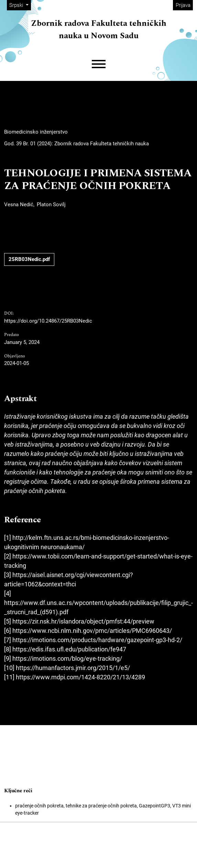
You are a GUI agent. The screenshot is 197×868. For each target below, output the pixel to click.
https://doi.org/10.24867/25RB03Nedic (48, 321)
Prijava (183, 5)
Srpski (20, 5)
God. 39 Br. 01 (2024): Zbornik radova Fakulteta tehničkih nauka (76, 144)
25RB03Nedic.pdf (29, 259)
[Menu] (99, 64)
